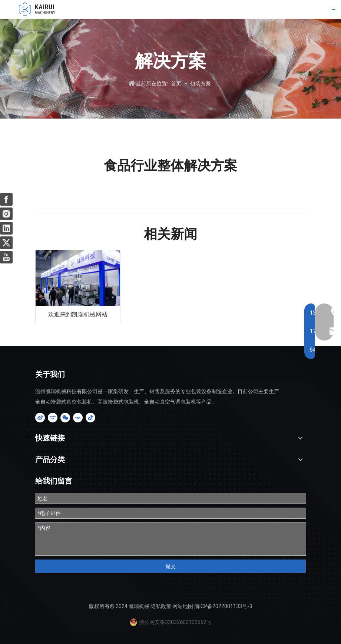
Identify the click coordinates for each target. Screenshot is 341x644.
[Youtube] (6, 257)
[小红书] (78, 418)
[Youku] (53, 418)
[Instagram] (6, 214)
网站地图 (183, 606)
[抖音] (90, 418)
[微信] (65, 418)
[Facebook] (6, 199)
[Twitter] (6, 243)
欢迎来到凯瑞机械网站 (78, 314)
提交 (170, 566)
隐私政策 (161, 606)
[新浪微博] (40, 418)
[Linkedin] (6, 228)
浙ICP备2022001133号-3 (223, 606)
